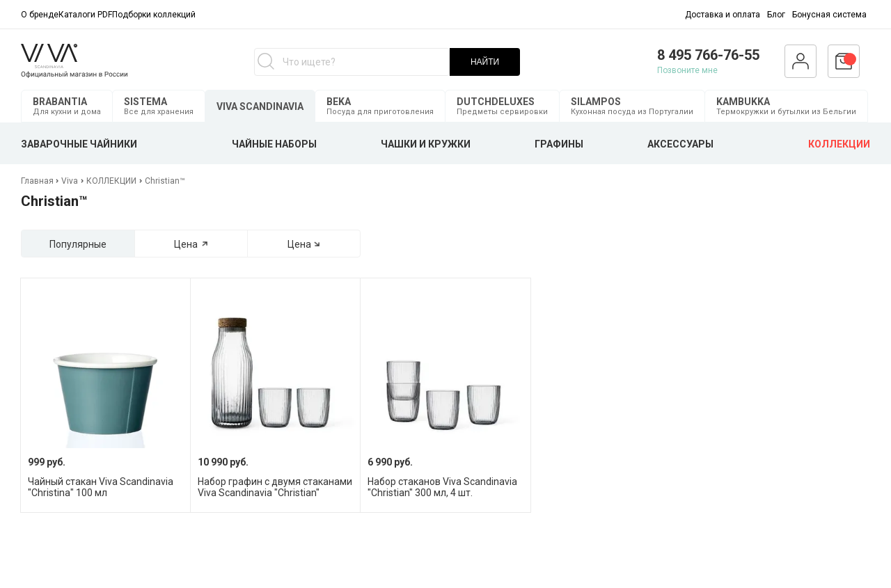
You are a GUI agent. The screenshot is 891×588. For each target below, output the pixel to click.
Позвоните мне (687, 70)
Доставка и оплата (723, 15)
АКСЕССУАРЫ (680, 144)
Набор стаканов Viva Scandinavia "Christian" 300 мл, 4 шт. (442, 487)
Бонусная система (829, 15)
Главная (38, 181)
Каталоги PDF (85, 15)
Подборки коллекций (154, 15)
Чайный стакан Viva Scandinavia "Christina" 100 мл (101, 487)
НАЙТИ (485, 62)
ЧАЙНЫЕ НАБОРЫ (274, 144)
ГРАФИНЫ (559, 144)
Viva (70, 181)
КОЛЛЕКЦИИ (839, 144)
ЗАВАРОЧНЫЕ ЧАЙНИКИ (79, 144)
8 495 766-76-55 (708, 55)
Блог (776, 15)
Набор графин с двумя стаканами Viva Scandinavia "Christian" (275, 487)
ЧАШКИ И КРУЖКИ (426, 144)
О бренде (40, 15)
